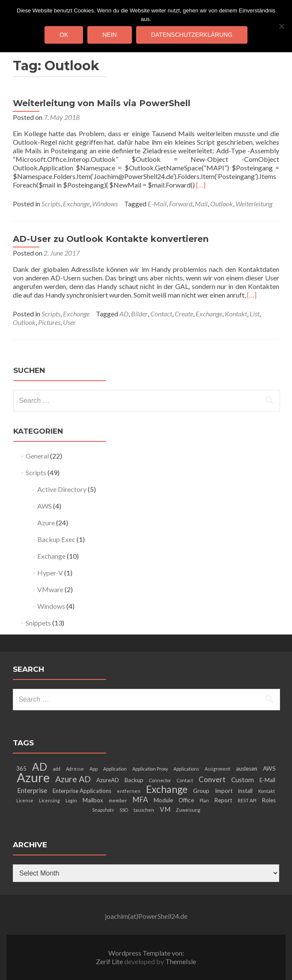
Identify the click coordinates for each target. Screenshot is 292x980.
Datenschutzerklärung (192, 35)
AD (124, 314)
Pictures (49, 322)
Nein (109, 35)
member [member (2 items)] (118, 800)
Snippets (38, 623)
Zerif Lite (110, 961)
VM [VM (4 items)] (165, 809)
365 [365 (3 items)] (21, 769)
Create (184, 314)
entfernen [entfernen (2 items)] (129, 791)
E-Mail (157, 204)
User (69, 322)
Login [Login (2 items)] (71, 800)
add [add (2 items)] (57, 769)
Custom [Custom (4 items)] (243, 780)
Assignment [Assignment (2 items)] (218, 769)
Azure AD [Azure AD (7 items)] (73, 779)
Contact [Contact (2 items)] (185, 780)
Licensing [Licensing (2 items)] (49, 800)
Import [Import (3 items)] (224, 791)
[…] (201, 185)
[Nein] (281, 26)
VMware (50, 589)
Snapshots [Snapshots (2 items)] (103, 810)
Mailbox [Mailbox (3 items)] (93, 800)
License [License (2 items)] (25, 800)
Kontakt (236, 314)
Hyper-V (50, 573)
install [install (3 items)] (245, 791)
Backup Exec (56, 539)
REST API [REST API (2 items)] (247, 800)
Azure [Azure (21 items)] (33, 777)
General (37, 456)
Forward (181, 204)
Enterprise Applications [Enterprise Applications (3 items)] (82, 791)
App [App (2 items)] (94, 769)
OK (64, 35)
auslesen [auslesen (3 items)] (247, 769)
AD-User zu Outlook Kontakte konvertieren (111, 239)
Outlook (222, 204)
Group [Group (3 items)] (201, 791)
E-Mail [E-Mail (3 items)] (267, 780)
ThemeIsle (181, 961)
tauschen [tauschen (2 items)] (144, 810)
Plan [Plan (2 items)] (204, 800)
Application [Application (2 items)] (115, 769)
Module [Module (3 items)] (163, 800)
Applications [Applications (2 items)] (186, 769)
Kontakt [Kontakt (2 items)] (267, 791)
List (255, 314)
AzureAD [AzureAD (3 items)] (108, 780)
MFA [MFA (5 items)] (140, 800)
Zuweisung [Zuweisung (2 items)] (188, 810)
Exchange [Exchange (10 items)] (167, 789)
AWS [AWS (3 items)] (269, 769)
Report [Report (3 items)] (223, 800)
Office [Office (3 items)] (186, 800)
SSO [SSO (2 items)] (124, 810)
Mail (201, 204)
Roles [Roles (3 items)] (269, 800)
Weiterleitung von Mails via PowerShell (102, 103)
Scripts (51, 204)
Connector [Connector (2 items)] (160, 780)
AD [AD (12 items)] (40, 767)
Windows (105, 204)
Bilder (139, 314)
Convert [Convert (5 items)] (212, 779)
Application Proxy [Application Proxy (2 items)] (150, 769)
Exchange (76, 204)
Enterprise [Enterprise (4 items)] (32, 790)
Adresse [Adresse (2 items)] (75, 769)
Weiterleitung (254, 204)
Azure (46, 523)
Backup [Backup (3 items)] (134, 780)
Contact (161, 314)
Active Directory (62, 489)
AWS (45, 506)
